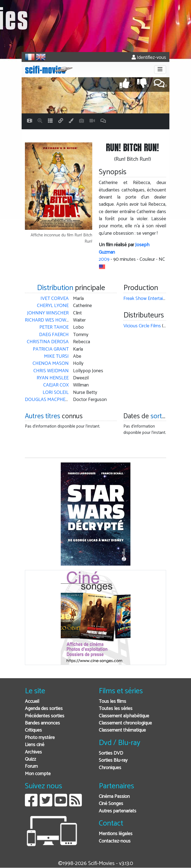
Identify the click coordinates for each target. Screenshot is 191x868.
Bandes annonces (42, 723)
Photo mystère (40, 738)
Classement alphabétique (124, 716)
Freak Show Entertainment (150, 299)
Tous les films (112, 702)
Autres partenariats (118, 811)
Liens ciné (35, 745)
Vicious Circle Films (142, 326)
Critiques (33, 730)
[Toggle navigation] (160, 70)
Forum (31, 767)
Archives (33, 752)
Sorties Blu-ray (113, 760)
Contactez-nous (115, 841)
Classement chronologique (125, 723)
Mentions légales (116, 834)
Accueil (32, 702)
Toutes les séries (116, 709)
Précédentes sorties (45, 716)
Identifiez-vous (149, 58)
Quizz (31, 759)
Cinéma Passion (114, 797)
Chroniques (110, 768)
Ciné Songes (111, 804)
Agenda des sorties (44, 709)
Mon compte (38, 774)
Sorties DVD (111, 753)
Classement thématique (122, 730)
